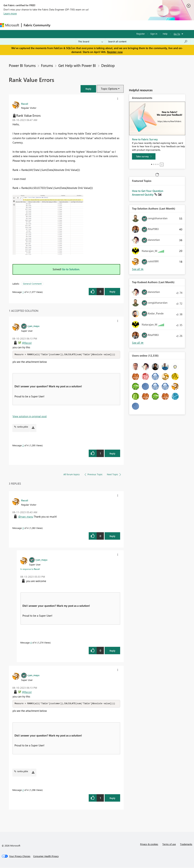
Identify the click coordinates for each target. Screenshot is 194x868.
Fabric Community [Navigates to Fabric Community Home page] (37, 25)
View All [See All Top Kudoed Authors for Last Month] (138, 343)
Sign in (154, 34)
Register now (115, 52)
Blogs (120, 25)
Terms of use (169, 844)
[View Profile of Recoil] (25, 104)
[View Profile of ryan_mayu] (33, 326)
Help (165, 34)
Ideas (88, 25)
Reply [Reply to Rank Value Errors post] (112, 292)
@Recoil (27, 343)
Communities (104, 25)
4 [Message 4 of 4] (31, 643)
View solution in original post (30, 416)
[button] (88, 89)
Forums (58, 25)
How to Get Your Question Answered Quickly (148, 193)
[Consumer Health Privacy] (46, 857)
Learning (134, 25)
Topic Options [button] (109, 89)
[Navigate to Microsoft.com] (10, 25)
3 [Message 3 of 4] (23, 528)
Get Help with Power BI (77, 65)
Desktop (108, 65)
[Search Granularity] (91, 41)
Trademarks (186, 844)
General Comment (32, 284)
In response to (30, 569)
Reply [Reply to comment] (112, 454)
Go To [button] (177, 34)
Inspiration (74, 25)
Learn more (10, 13)
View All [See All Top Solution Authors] (138, 269)
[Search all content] (148, 41)
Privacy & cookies (149, 844)
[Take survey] (144, 156)
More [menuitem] (147, 25)
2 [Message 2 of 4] (23, 445)
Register (141, 34)
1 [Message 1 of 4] (23, 292)
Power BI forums (22, 65)
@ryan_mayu (26, 517)
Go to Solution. (71, 269)
